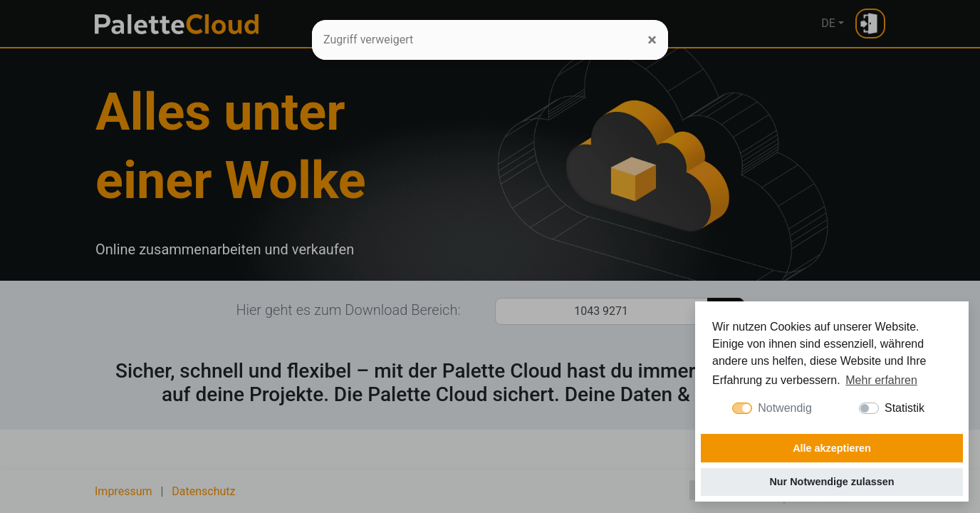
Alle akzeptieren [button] (832, 448)
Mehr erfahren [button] (881, 380)
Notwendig (785, 408)
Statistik (905, 408)
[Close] (652, 40)
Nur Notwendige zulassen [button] (832, 482)
